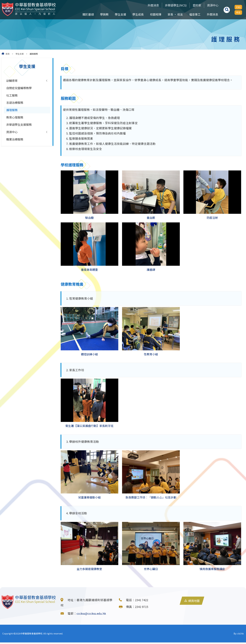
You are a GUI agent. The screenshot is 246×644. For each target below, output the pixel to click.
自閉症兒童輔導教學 (20, 88)
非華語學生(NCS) (173, 5)
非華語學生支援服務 (20, 126)
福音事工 (195, 14)
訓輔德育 (12, 81)
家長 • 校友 (175, 14)
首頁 (8, 54)
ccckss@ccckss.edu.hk (92, 615)
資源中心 (212, 5)
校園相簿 (155, 14)
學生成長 (138, 14)
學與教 (104, 14)
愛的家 (195, 5)
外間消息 (149, 5)
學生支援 (120, 14)
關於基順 (88, 14)
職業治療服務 (15, 141)
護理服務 (12, 111)
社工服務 (12, 96)
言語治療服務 (15, 103)
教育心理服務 (15, 118)
